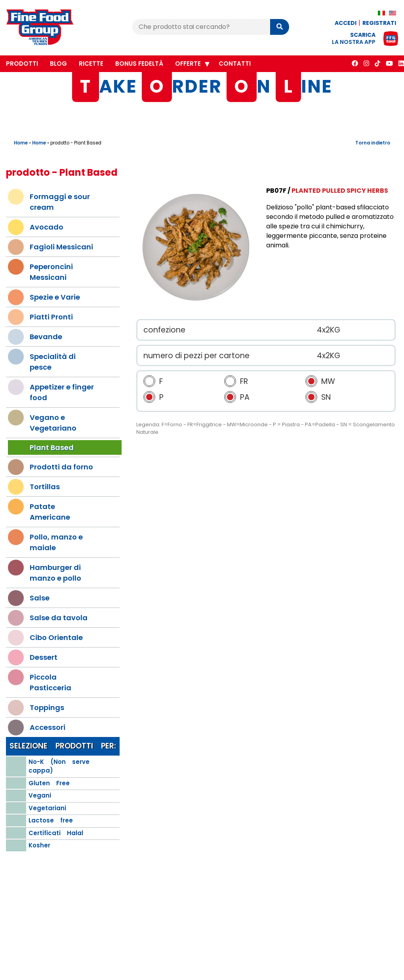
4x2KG (329, 330)
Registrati (379, 23)
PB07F (276, 191)
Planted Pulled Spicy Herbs (340, 191)
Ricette (91, 64)
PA (245, 397)
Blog (58, 64)
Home (21, 143)
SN (326, 397)
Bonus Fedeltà (139, 64)
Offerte (188, 64)
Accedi (346, 23)
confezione (164, 330)
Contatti (235, 64)
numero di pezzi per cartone (196, 356)
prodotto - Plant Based (76, 143)
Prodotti (22, 64)
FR (244, 381)
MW (328, 381)
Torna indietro (373, 143)
